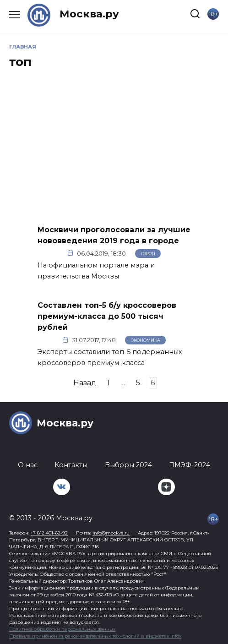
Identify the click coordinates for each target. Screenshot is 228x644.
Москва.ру (89, 14)
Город (148, 254)
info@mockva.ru (111, 533)
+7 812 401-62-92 (49, 533)
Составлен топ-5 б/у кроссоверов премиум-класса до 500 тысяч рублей (107, 316)
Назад (85, 383)
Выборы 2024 (128, 465)
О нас (28, 465)
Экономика (146, 340)
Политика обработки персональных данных (62, 629)
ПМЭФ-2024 (190, 465)
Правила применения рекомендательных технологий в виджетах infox (95, 636)
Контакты (71, 465)
